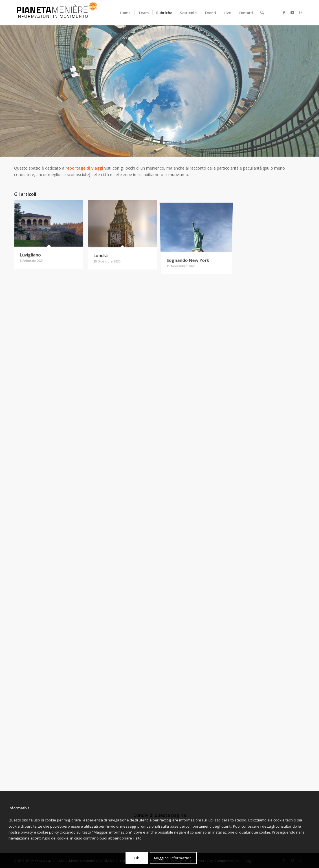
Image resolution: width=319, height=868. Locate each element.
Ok (137, 858)
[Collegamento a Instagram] (301, 12)
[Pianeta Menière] (56, 13)
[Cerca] (262, 13)
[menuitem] (125, 13)
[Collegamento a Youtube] (292, 12)
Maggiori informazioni (173, 858)
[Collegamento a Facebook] (284, 12)
